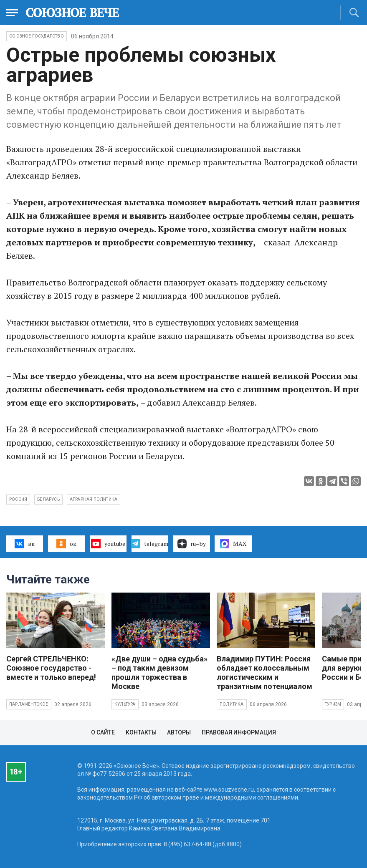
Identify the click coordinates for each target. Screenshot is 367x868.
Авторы (179, 732)
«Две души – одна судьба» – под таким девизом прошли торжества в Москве (159, 672)
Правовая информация (239, 732)
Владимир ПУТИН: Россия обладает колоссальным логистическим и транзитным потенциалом (264, 672)
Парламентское (29, 704)
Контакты (141, 732)
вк (24, 544)
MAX (233, 544)
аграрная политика (94, 499)
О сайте (103, 732)
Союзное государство (37, 36)
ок (66, 544)
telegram (150, 544)
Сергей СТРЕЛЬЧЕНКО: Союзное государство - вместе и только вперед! (51, 668)
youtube (108, 544)
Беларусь (48, 499)
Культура (125, 704)
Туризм (333, 704)
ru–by (192, 544)
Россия (18, 499)
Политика (232, 704)
